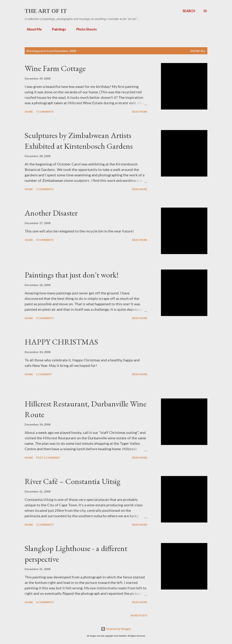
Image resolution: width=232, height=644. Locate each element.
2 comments (45, 525)
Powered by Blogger (116, 629)
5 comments (45, 189)
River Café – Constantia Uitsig (72, 481)
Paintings (57, 29)
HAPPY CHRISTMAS (61, 342)
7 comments (45, 112)
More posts (139, 615)
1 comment (44, 374)
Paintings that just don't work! (72, 275)
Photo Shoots (84, 29)
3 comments (45, 318)
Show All (198, 51)
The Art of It (46, 11)
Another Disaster (51, 213)
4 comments (45, 240)
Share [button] (29, 112)
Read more (140, 112)
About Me (32, 29)
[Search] (189, 11)
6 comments (45, 602)
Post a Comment (48, 458)
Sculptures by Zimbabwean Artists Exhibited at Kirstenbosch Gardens (79, 141)
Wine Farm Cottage (55, 68)
